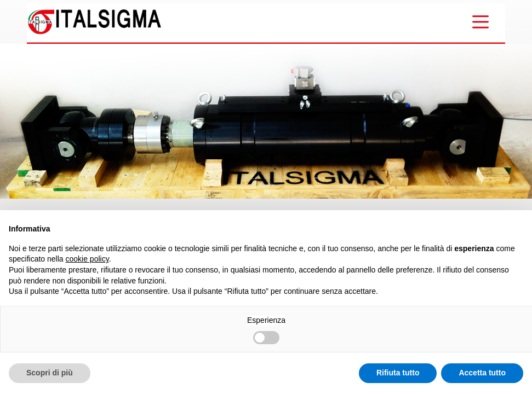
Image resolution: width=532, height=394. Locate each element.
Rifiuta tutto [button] (398, 373)
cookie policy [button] (87, 259)
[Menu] (480, 22)
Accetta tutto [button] (482, 373)
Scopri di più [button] (50, 373)
